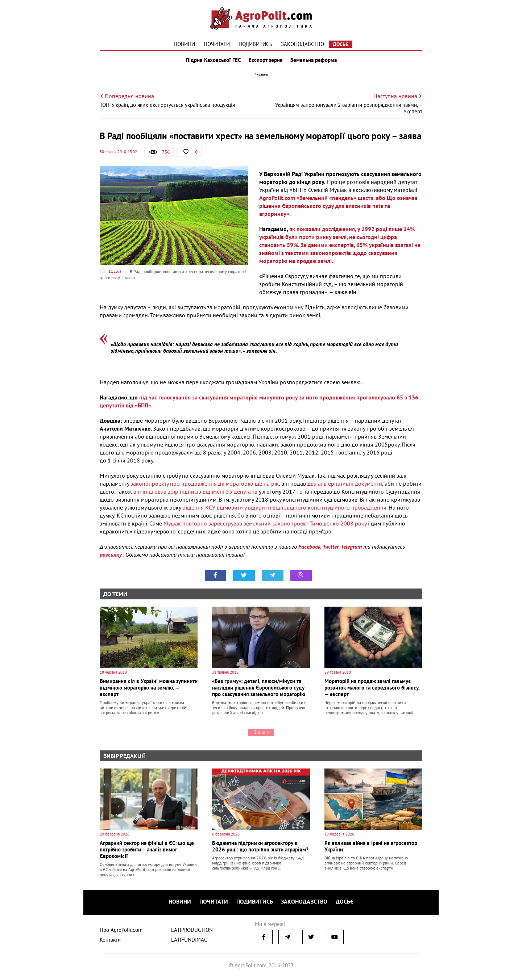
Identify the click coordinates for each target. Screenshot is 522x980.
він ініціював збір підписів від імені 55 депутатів (195, 493)
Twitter (331, 548)
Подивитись (255, 44)
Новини (184, 44)
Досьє (341, 44)
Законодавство (303, 44)
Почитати (217, 44)
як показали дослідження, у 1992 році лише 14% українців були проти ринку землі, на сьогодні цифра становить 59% (337, 238)
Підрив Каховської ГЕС (212, 61)
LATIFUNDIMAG (189, 940)
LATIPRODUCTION (192, 931)
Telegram (351, 548)
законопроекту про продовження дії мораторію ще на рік (204, 485)
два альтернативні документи (345, 485)
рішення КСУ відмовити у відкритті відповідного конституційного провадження (284, 509)
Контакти (110, 940)
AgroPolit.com (277, 199)
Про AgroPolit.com (121, 931)
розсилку (111, 556)
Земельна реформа (314, 61)
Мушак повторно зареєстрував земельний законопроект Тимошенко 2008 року (265, 525)
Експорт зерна (266, 61)
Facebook (309, 548)
